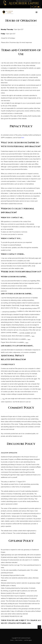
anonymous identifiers (9, 312)
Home (12, 640)
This (4, 399)
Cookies (3, 369)
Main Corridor (19, 640)
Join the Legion (28, 640)
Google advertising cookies (28, 308)
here (33, 336)
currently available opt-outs (28, 333)
